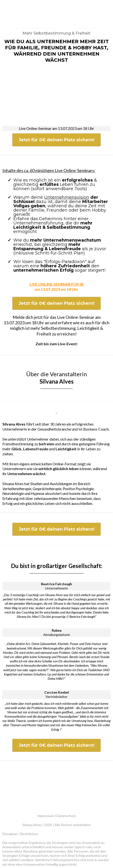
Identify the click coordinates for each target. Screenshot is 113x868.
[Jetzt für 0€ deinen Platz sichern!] (56, 120)
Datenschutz (66, 772)
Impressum (46, 772)
